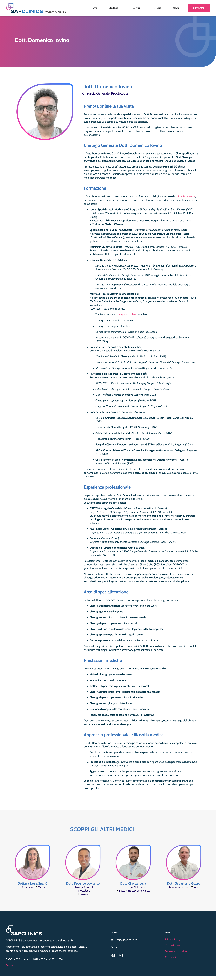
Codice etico (172, 957)
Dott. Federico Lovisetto (83, 883)
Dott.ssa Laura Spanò (32, 883)
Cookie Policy (172, 945)
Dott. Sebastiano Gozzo (184, 883)
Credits (9, 965)
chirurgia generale (185, 196)
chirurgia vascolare (126, 314)
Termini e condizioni (176, 951)
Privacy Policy (173, 939)
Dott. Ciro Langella (133, 883)
